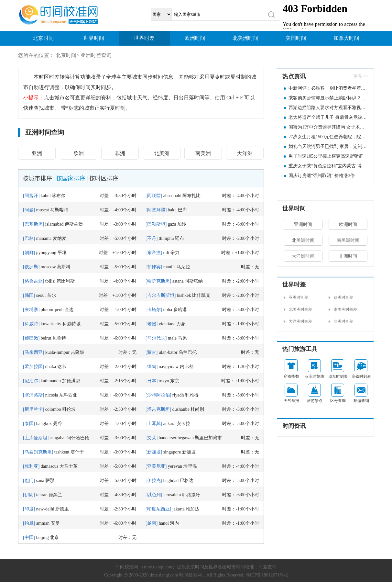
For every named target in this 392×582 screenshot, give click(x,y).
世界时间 (94, 38)
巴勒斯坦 (156, 224)
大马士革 (69, 466)
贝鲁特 (59, 338)
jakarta (179, 509)
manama (44, 238)
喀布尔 (59, 196)
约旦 (29, 523)
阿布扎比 (191, 196)
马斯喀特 (59, 210)
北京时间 (43, 38)
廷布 (180, 238)
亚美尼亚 (156, 466)
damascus (49, 466)
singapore (172, 452)
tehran (42, 495)
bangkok (44, 424)
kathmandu (51, 381)
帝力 (175, 253)
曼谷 (58, 424)
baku (172, 210)
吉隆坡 (78, 352)
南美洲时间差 (345, 309)
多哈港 (180, 310)
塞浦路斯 (34, 395)
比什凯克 (201, 295)
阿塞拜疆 (156, 210)
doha (168, 310)
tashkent (62, 452)
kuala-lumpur (57, 352)
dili (166, 253)
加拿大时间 (346, 38)
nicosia (52, 395)
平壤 (62, 253)
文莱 (152, 438)
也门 (29, 481)
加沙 (182, 224)
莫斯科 (64, 267)
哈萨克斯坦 (158, 281)
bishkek (184, 295)
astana (178, 281)
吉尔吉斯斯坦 (161, 295)
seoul (41, 295)
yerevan (175, 466)
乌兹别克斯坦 (38, 452)
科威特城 (71, 324)
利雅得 (192, 395)
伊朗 (29, 495)
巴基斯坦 (34, 224)
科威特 (31, 324)
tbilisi (50, 281)
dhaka (51, 367)
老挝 (152, 324)
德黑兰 (55, 495)
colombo (53, 409)
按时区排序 (104, 178)
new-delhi (45, 509)
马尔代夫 (156, 338)
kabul (46, 196)
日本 (152, 381)
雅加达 (192, 509)
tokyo (164, 381)
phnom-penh (52, 310)
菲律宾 (154, 267)
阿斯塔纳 (194, 281)
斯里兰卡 (34, 409)
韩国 (29, 295)
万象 (181, 324)
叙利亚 (31, 466)
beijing (43, 537)
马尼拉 (183, 267)
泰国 (29, 424)
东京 (175, 381)
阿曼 (29, 210)
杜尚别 (197, 409)
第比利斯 (66, 281)
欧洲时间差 (343, 297)
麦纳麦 (60, 238)
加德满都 (71, 381)
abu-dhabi (172, 196)
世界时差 (144, 38)
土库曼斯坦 (36, 438)
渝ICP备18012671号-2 (267, 575)
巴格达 (187, 481)
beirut (46, 338)
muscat (43, 210)
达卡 (62, 367)
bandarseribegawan (176, 438)
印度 (29, 509)
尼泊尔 (31, 381)
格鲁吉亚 (34, 281)
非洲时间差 (343, 321)
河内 (174, 523)
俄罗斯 (31, 267)
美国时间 (296, 38)
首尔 (51, 295)
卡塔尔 (154, 310)
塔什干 (77, 452)
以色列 (154, 495)
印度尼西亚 (158, 509)
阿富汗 (31, 196)
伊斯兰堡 (74, 224)
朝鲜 (29, 253)
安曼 (55, 523)
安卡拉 (183, 424)
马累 (182, 338)
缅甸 (152, 367)
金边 (69, 310)
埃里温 (190, 466)
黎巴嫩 (31, 338)
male (172, 338)
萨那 (50, 481)
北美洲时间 (245, 38)
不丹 (152, 238)
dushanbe (181, 409)
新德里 (62, 509)
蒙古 (152, 352)
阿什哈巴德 (78, 438)
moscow (48, 267)
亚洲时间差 (299, 297)
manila (169, 267)
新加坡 (154, 452)
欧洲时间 (195, 38)
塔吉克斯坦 (158, 409)
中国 (29, 537)
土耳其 (154, 424)
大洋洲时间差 (300, 321)
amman (43, 523)
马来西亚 (34, 352)
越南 (152, 523)
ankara (169, 424)
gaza (172, 224)
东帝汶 (154, 253)
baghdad (171, 481)
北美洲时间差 (300, 309)
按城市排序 (38, 178)
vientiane (167, 324)
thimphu (166, 238)
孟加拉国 (34, 367)
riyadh (178, 395)
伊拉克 (154, 481)
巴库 (182, 210)
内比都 (187, 367)
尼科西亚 (68, 395)
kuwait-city (51, 324)
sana (40, 481)
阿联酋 (154, 196)
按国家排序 (71, 178)
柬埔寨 (31, 310)
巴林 (29, 238)
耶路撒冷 (191, 495)
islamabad (54, 224)
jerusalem (172, 495)
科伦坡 (69, 409)
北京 (54, 537)
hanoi (164, 523)
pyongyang (46, 253)
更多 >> (361, 76)
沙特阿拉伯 (158, 395)
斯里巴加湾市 (208, 438)
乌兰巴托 (188, 352)
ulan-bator (168, 352)
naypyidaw (169, 367)
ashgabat (58, 438)
